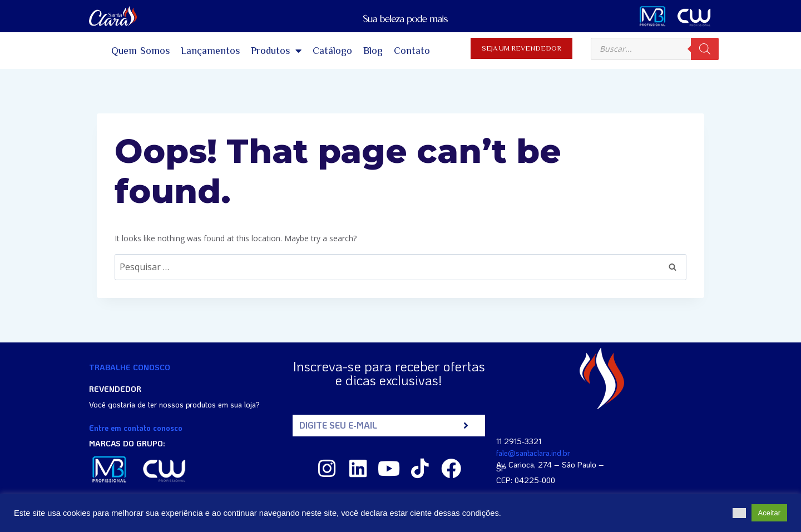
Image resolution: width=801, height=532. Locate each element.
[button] (739, 513)
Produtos (276, 51)
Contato (412, 51)
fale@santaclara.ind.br (533, 453)
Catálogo (332, 51)
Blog (373, 51)
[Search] (705, 49)
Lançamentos (210, 51)
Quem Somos (141, 51)
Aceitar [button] (769, 513)
